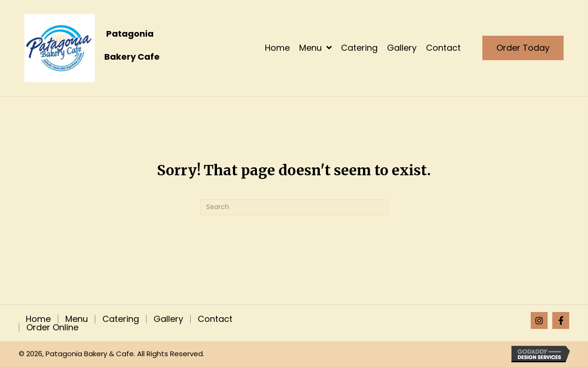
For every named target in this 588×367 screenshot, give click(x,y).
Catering (121, 319)
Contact (215, 319)
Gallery (168, 319)
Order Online (52, 328)
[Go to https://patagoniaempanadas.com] (116, 48)
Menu (77, 319)
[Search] (294, 207)
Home (38, 319)
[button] (539, 320)
